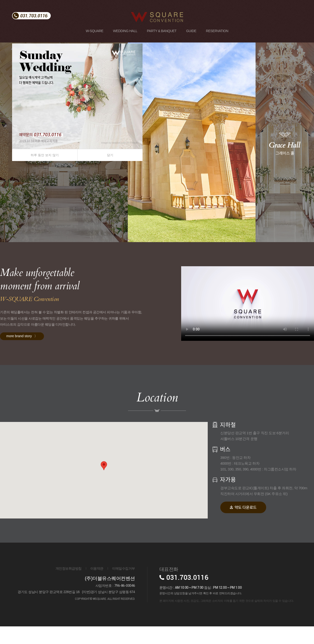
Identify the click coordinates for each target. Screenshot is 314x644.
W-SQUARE (95, 31)
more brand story (22, 354)
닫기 (110, 155)
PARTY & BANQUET (162, 31)
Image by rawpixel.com (113, 143)
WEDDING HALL (125, 31)
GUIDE (191, 31)
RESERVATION (217, 31)
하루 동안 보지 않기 (45, 155)
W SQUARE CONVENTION (152, 14)
